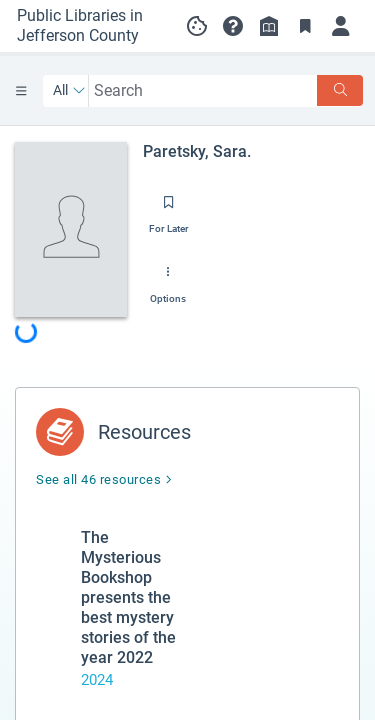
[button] (233, 26)
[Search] (340, 90)
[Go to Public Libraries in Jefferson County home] (85, 26)
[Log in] (341, 26)
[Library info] (269, 26)
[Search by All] (69, 91)
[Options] (168, 279)
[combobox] (203, 90)
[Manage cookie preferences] (197, 26)
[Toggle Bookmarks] (305, 26)
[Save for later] (169, 209)
